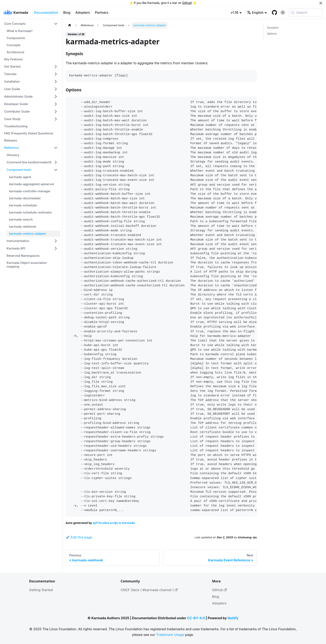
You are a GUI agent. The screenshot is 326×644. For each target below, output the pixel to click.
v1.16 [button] (235, 12)
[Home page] (70, 25)
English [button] (255, 12)
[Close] (321, 3)
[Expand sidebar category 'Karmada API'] (56, 248)
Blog (67, 12)
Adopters (83, 12)
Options (272, 34)
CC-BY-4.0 (196, 618)
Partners (102, 12)
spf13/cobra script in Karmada (114, 523)
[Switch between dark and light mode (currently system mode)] (283, 12)
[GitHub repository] (274, 12)
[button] (31, 24)
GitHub (187, 3)
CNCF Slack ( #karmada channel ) (149, 590)
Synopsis (273, 28)
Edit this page (79, 537)
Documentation (46, 12)
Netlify (233, 618)
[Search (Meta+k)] (306, 12)
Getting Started (41, 590)
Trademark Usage (170, 635)
